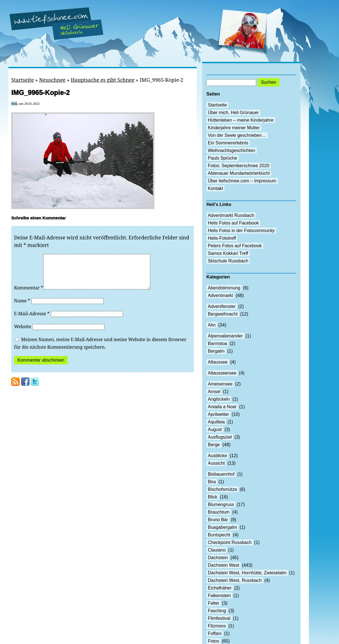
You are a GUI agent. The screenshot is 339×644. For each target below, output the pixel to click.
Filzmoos (217, 626)
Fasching (217, 611)
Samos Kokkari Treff (228, 253)
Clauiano (217, 550)
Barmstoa (217, 343)
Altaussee (218, 362)
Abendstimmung (224, 288)
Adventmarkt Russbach (231, 215)
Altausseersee (222, 373)
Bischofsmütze (222, 489)
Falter (214, 603)
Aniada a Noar (222, 407)
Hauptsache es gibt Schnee (103, 80)
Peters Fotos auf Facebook (235, 246)
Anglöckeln (219, 399)
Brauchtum (219, 512)
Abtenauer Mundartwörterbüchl (239, 173)
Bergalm (216, 351)
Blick (213, 497)
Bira (212, 482)
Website (23, 333)
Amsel (214, 392)
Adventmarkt (220, 295)
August (215, 429)
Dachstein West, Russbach (235, 580)
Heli (14, 104)
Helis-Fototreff (222, 238)
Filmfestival (219, 618)
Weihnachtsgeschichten (232, 150)
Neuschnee (52, 80)
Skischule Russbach (228, 261)
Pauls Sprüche (222, 158)
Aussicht (216, 463)
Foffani (215, 633)
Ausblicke (217, 456)
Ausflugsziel (220, 437)
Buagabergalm (222, 527)
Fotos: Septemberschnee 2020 (239, 166)
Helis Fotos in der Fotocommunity (241, 231)
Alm (212, 325)
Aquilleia (216, 422)
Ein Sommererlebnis (228, 143)
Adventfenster (222, 306)
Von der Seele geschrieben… (237, 135)
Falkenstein (219, 596)
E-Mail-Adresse (32, 320)
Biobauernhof (221, 474)
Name (22, 307)
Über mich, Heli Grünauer (233, 113)
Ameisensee (220, 384)
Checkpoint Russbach (230, 542)
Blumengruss (221, 504)
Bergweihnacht (223, 314)
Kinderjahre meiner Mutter (234, 128)
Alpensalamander (225, 336)
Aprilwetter (219, 414)
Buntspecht (219, 535)
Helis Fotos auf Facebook (233, 223)
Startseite (23, 80)
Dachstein (218, 558)
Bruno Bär (218, 520)
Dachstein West (224, 565)
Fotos (213, 641)
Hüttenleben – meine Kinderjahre (241, 120)
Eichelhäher (220, 588)
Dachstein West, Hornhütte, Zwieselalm (247, 573)
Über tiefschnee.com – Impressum (242, 181)
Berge (214, 445)
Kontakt (215, 188)
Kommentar (29, 294)
